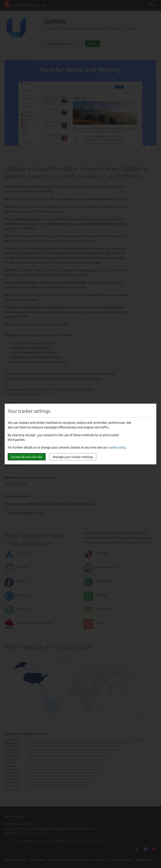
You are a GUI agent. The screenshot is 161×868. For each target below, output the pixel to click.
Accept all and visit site (27, 457)
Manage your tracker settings (73, 457)
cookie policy (117, 447)
